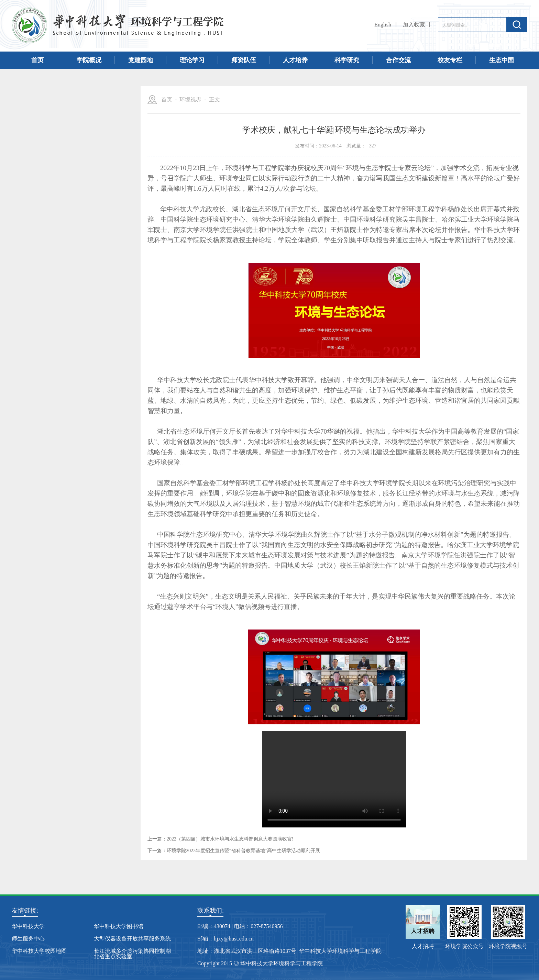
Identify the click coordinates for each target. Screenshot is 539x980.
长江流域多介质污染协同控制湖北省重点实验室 (132, 954)
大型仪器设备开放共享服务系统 (132, 939)
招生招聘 (68, 156)
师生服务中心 (28, 939)
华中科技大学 (28, 926)
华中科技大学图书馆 (119, 926)
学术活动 (68, 228)
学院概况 (89, 60)
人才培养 (295, 60)
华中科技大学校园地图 (39, 951)
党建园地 (141, 60)
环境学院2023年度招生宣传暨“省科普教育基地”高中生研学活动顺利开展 (243, 851)
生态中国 (502, 60)
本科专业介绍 (68, 252)
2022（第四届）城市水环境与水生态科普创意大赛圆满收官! (230, 839)
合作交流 (398, 60)
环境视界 (68, 204)
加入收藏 (414, 25)
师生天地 (68, 180)
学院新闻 (68, 132)
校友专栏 (450, 60)
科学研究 (347, 60)
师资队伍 (244, 60)
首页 (37, 60)
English (383, 25)
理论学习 (192, 60)
